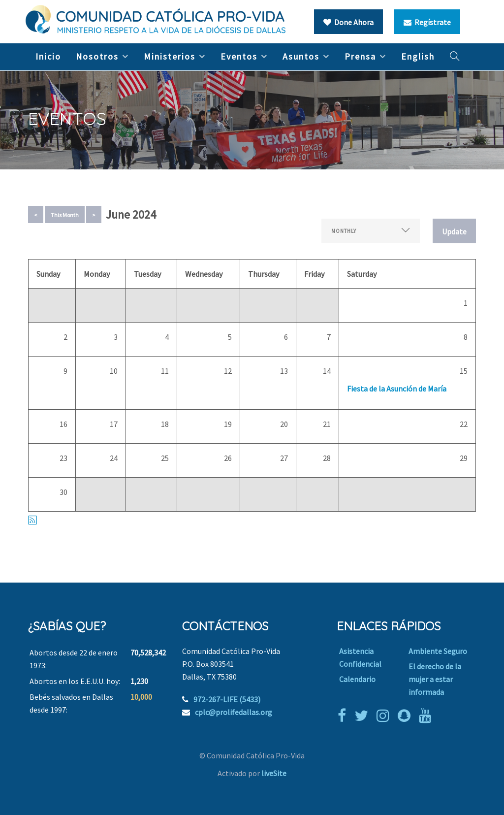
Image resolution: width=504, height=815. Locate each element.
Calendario (357, 679)
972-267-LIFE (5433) (227, 699)
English (418, 56)
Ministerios (170, 56)
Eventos (239, 56)
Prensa (360, 56)
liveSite (274, 773)
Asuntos (301, 56)
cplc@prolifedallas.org (234, 712)
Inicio (48, 56)
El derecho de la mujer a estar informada (435, 679)
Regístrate (427, 22)
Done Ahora (348, 22)
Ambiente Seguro (438, 651)
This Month (65, 215)
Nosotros (97, 56)
